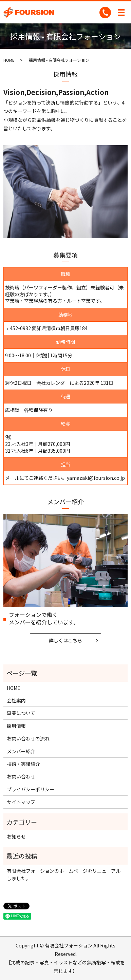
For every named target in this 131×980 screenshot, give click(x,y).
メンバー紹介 (21, 751)
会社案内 (16, 700)
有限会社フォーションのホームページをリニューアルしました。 (64, 874)
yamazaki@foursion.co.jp (96, 478)
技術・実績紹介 (23, 764)
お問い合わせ (21, 776)
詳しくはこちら (65, 640)
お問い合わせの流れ (28, 738)
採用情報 (16, 726)
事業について (21, 713)
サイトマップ (21, 802)
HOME (9, 60)
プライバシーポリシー (31, 789)
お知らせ (16, 836)
